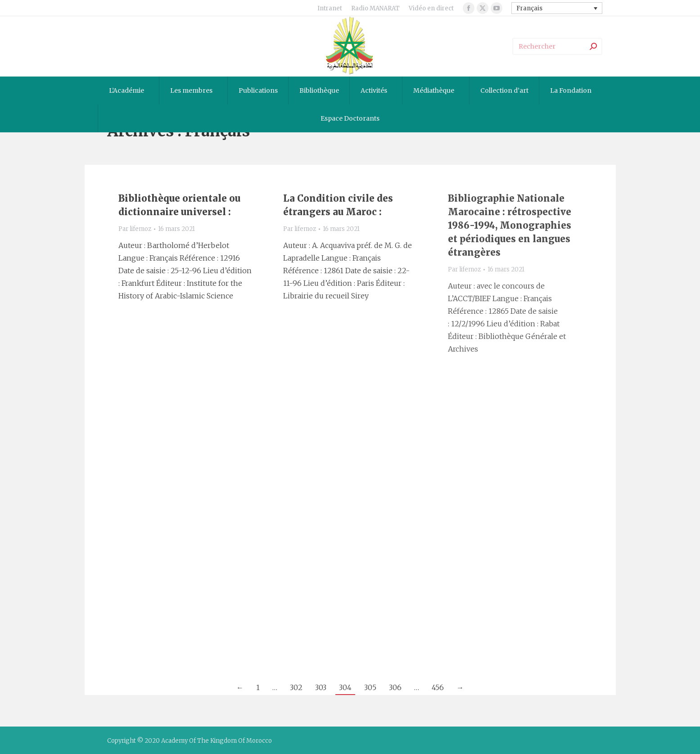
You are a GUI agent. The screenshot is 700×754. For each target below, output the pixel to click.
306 (395, 687)
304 (345, 687)
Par (135, 229)
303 (321, 687)
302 (296, 687)
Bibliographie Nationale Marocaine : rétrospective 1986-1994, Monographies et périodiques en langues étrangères (510, 225)
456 (438, 687)
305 (370, 687)
